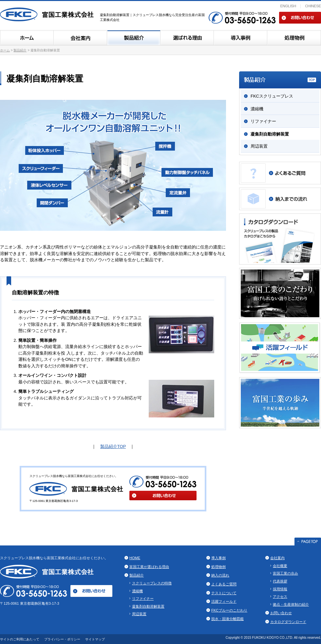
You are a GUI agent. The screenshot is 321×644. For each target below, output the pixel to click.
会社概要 (280, 566)
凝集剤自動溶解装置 (270, 134)
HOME (135, 558)
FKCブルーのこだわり (229, 610)
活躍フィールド (224, 601)
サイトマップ (95, 639)
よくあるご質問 (224, 584)
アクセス (280, 597)
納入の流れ (220, 575)
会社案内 (80, 38)
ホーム (27, 38)
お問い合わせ (300, 18)
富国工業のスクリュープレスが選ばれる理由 (187, 38)
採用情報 (280, 589)
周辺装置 (259, 146)
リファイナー (263, 121)
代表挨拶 (280, 581)
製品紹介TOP (113, 446)
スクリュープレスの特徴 (152, 583)
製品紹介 (133, 38)
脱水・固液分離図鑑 (227, 619)
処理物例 (294, 38)
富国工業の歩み (285, 573)
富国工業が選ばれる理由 (149, 567)
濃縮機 (257, 109)
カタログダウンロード (288, 622)
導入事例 (240, 38)
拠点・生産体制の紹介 (291, 604)
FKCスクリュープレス (272, 96)
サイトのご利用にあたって (20, 639)
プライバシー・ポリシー (62, 639)
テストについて (224, 593)
